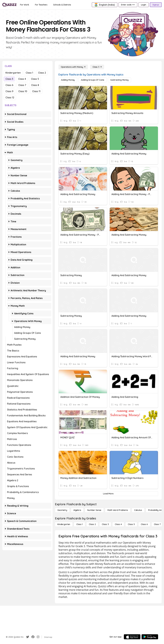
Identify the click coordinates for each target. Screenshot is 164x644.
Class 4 (22, 79)
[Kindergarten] (64, 524)
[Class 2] (92, 524)
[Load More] (108, 494)
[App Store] (132, 637)
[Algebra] (77, 510)
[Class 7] (157, 524)
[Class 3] (97, 67)
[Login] (144, 5)
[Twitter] (28, 637)
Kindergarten (13, 73)
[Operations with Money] (73, 67)
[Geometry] (62, 510)
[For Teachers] (41, 5)
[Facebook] (33, 637)
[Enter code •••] (128, 5)
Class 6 (9, 85)
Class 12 (10, 97)
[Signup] (156, 5)
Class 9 (9, 91)
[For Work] (25, 5)
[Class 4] (118, 524)
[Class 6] (144, 524)
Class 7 (22, 85)
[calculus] (138, 510)
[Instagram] (38, 637)
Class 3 (9, 79)
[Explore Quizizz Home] (9, 5)
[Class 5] (131, 524)
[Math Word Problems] (118, 510)
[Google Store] (150, 637)
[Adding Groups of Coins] (93, 80)
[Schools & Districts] (62, 5)
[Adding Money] (68, 80)
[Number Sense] (94, 510)
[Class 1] (79, 524)
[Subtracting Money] (119, 80)
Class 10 (23, 91)
